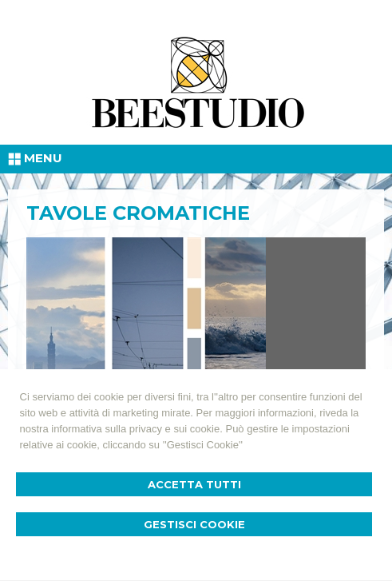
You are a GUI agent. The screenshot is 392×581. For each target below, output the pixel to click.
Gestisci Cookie (194, 524)
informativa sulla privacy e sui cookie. (137, 429)
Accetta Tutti (194, 484)
